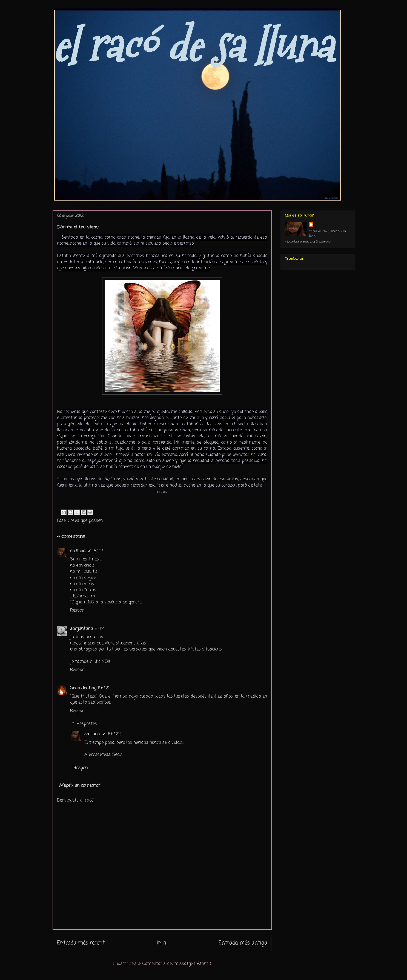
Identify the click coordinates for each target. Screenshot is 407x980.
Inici (161, 943)
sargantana (81, 629)
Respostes (87, 724)
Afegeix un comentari (80, 786)
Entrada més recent (81, 943)
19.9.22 (104, 688)
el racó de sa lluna (193, 46)
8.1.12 (98, 551)
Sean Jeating (83, 688)
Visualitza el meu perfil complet (308, 242)
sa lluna (78, 551)
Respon (77, 611)
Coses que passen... (86, 521)
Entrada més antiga (243, 943)
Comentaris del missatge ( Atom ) (177, 964)
